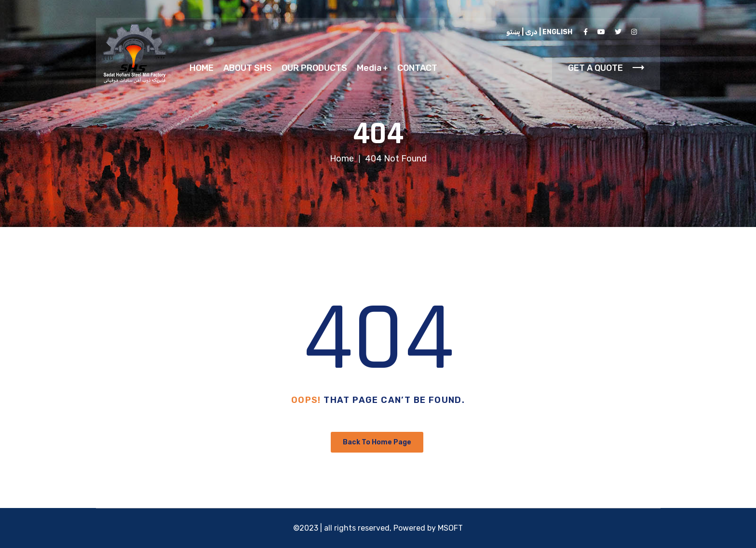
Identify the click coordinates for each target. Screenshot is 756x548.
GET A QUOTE (606, 68)
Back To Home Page (377, 442)
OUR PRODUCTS (314, 68)
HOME (202, 68)
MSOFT (450, 528)
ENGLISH (557, 32)
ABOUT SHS (248, 68)
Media (369, 68)
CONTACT (417, 68)
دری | (529, 32)
